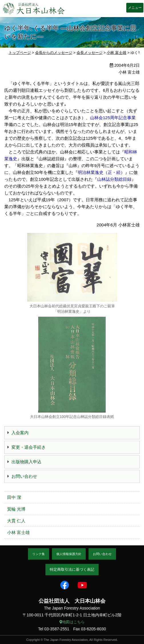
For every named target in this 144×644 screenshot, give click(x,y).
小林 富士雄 (18, 532)
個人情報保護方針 (69, 554)
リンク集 (39, 554)
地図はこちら (72, 622)
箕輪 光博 (16, 509)
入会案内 (20, 433)
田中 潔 (14, 497)
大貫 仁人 (16, 521)
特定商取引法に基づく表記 (72, 569)
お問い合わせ (24, 476)
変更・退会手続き (29, 447)
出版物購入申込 (26, 462)
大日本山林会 (34, 9)
